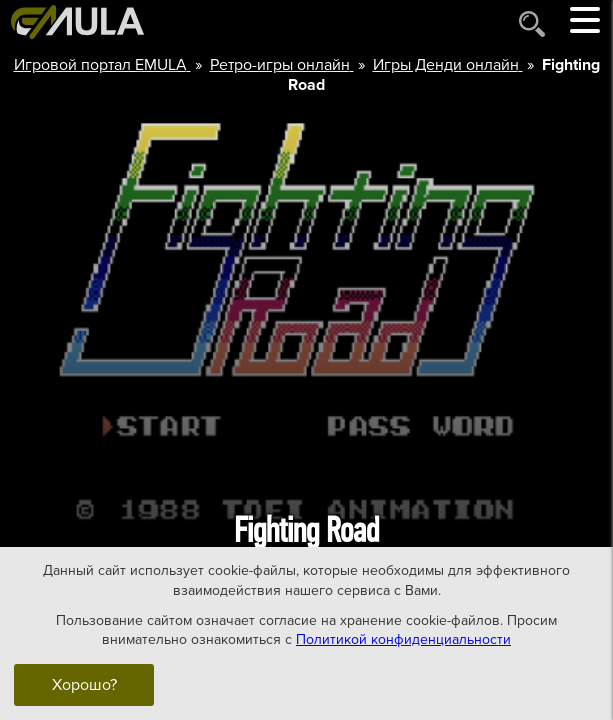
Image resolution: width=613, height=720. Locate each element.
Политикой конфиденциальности (403, 639)
